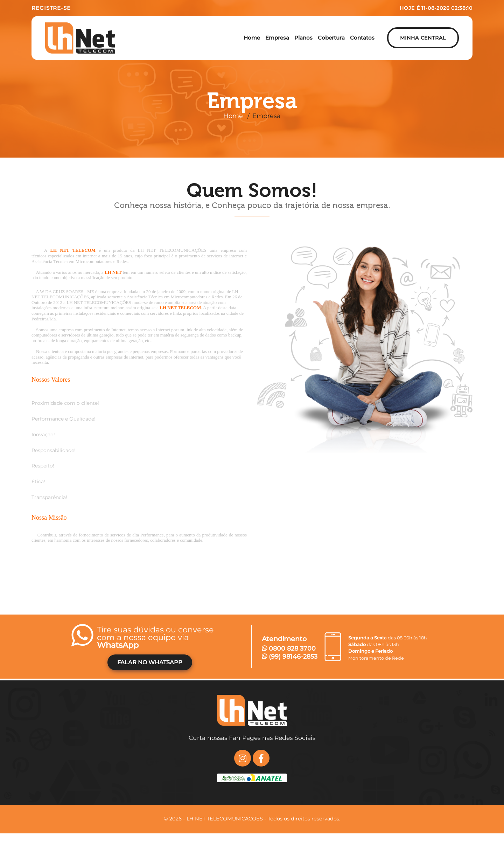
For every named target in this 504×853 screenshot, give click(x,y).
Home (233, 116)
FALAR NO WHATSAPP (150, 662)
